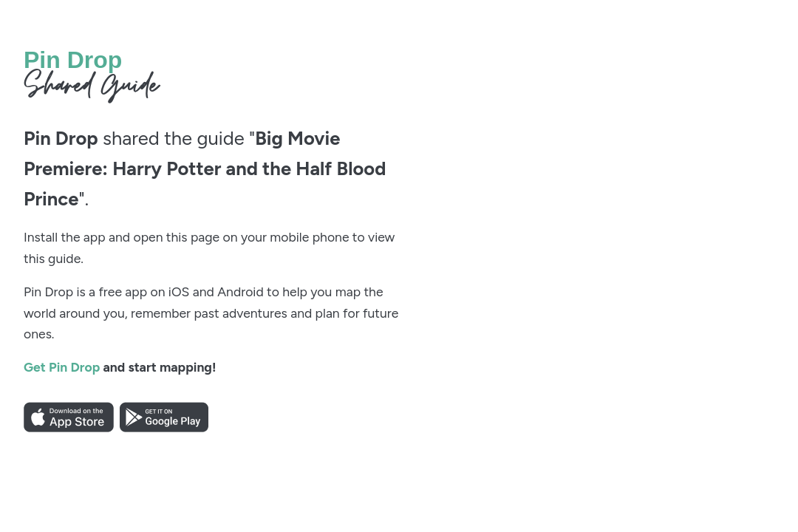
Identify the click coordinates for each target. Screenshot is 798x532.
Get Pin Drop (62, 367)
